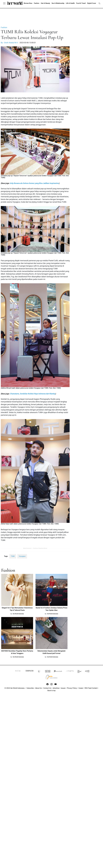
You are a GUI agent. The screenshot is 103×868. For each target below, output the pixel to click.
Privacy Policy (72, 688)
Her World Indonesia (18, 614)
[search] (99, 3)
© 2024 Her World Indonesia (15, 688)
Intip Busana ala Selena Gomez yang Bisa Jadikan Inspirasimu (34, 183)
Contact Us (47, 688)
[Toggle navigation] (4, 3)
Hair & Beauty (45, 3)
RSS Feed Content (91, 688)
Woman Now (28, 3)
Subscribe (30, 688)
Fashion (37, 3)
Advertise (56, 688)
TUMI (13, 556)
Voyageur (22, 556)
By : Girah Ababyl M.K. (10, 43)
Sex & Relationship (58, 3)
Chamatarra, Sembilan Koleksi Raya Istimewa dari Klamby (33, 394)
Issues (63, 688)
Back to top (51, 691)
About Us (38, 688)
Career (81, 688)
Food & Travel (81, 3)
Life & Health (70, 3)
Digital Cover (92, 3)
